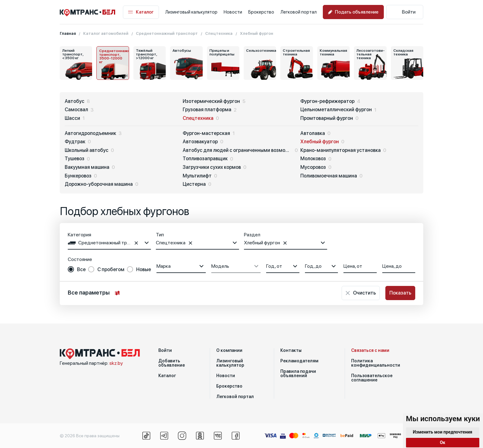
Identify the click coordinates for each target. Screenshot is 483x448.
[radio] (77, 270)
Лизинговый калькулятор (191, 12)
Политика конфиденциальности (376, 363)
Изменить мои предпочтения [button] (442, 432)
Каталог (141, 12)
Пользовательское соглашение (372, 378)
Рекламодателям (299, 361)
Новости (233, 12)
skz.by (116, 363)
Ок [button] (443, 442)
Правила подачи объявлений (298, 373)
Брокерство (261, 12)
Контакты (291, 350)
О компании (229, 350)
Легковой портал (298, 12)
